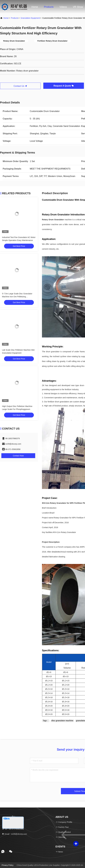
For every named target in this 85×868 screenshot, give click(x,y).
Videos (63, 7)
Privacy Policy (8, 865)
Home (35, 7)
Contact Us (20, 86)
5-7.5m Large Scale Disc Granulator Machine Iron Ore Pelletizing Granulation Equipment (17, 297)
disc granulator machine (62, 721)
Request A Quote (64, 86)
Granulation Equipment (30, 18)
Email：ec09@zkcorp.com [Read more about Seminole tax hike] (14, 834)
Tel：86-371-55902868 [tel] (13, 829)
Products (49, 7)
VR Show (78, 7)
